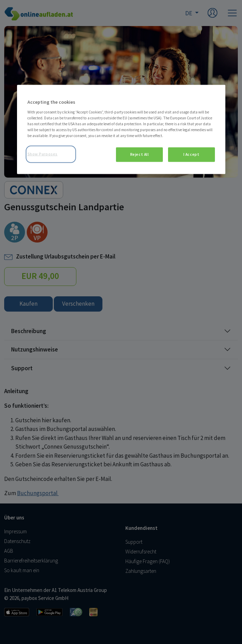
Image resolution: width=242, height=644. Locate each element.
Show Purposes (43, 154)
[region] (121, 130)
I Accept (191, 154)
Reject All (140, 154)
